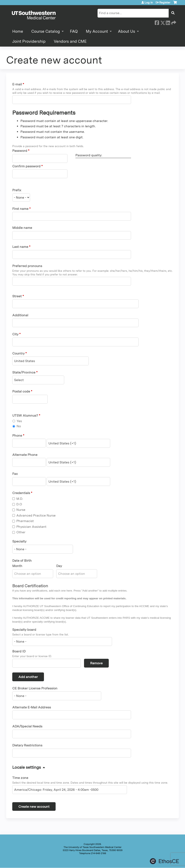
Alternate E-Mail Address (32, 707)
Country (18, 353)
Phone (17, 436)
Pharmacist (25, 521)
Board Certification (30, 586)
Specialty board (24, 630)
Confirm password (26, 166)
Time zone (20, 778)
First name (20, 209)
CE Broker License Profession (35, 688)
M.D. (20, 499)
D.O (19, 504)
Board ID (19, 651)
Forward (173, 22)
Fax (15, 474)
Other (21, 532)
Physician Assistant (31, 527)
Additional (20, 315)
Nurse (21, 510)
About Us (127, 31)
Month (17, 566)
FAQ (74, 31)
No (19, 426)
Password (20, 151)
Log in (149, 2)
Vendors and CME (70, 41)
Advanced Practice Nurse (36, 515)
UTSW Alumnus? (25, 416)
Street (17, 296)
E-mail (17, 84)
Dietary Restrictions (27, 745)
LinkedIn (168, 22)
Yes (19, 421)
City (15, 334)
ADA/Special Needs (27, 726)
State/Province (24, 372)
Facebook (157, 22)
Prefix (17, 190)
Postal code (21, 391)
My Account (97, 31)
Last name (20, 247)
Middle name (22, 228)
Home (18, 31)
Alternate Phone (25, 455)
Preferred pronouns (27, 266)
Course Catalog (46, 31)
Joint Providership (29, 41)
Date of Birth (22, 561)
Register (165, 2)
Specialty (19, 541)
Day (59, 566)
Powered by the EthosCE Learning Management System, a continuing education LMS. (164, 861)
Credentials (21, 493)
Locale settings (27, 767)
